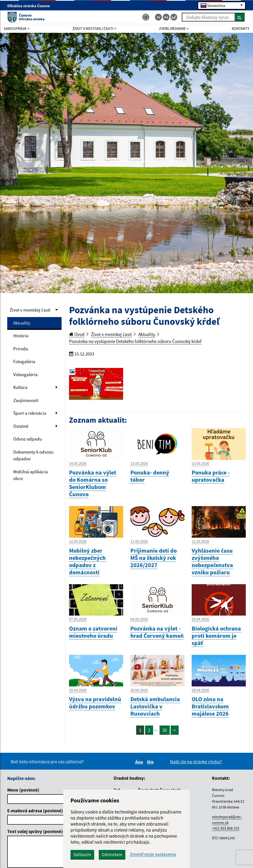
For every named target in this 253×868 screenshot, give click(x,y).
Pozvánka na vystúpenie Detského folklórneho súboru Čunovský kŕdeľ (135, 341)
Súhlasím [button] (82, 854)
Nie (151, 762)
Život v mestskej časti (30, 310)
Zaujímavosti (26, 400)
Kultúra (20, 387)
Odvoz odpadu (28, 439)
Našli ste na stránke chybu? (196, 762)
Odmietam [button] (112, 854)
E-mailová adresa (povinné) (35, 811)
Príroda (21, 349)
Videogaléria (25, 374)
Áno (140, 762)
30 (165, 730)
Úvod (77, 334)
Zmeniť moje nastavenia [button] (153, 854)
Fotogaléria (24, 361)
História (21, 336)
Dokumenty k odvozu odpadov (33, 455)
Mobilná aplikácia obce (31, 475)
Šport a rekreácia (30, 413)
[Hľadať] (240, 17)
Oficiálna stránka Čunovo (31, 6)
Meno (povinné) (23, 790)
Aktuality (22, 323)
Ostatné (21, 426)
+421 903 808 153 (226, 828)
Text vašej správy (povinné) (35, 831)
